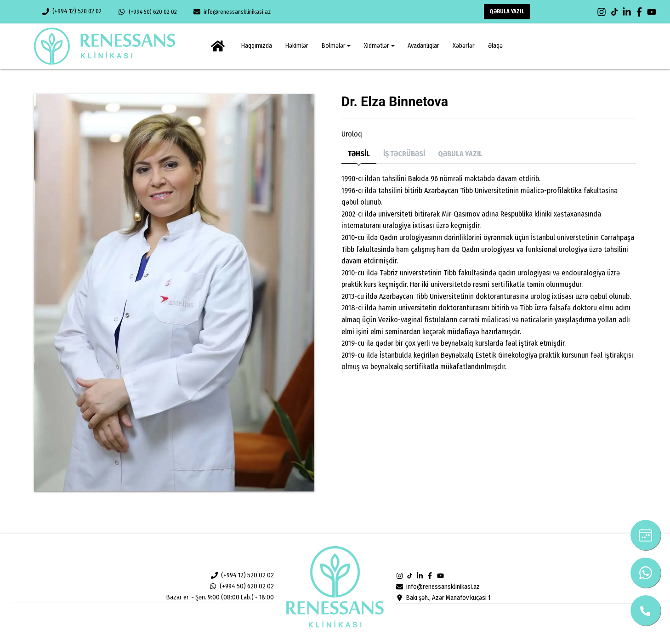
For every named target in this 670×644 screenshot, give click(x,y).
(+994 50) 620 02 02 (147, 12)
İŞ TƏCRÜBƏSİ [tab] (404, 154)
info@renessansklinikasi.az (232, 12)
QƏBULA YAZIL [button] (507, 11)
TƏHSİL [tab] (359, 154)
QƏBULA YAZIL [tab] (460, 154)
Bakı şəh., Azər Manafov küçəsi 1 (443, 598)
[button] (336, 46)
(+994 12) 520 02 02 (72, 11)
